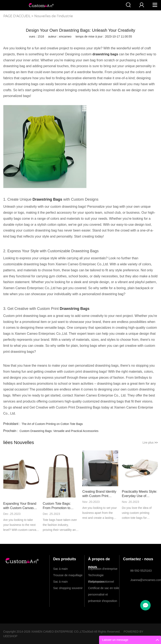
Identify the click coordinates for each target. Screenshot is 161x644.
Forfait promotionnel (101, 582)
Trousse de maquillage (68, 575)
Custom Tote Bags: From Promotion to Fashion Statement (57, 506)
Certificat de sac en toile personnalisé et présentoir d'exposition (104, 589)
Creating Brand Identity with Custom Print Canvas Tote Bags (99, 494)
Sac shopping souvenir (68, 588)
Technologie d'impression (96, 576)
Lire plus (150, 443)
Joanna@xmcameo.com (142, 580)
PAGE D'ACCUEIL (17, 16)
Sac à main (60, 569)
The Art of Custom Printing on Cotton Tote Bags (52, 424)
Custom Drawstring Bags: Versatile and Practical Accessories (59, 431)
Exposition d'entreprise (103, 569)
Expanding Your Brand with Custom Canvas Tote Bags (20, 506)
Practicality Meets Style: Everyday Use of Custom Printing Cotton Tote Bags (140, 494)
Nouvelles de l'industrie (54, 16)
